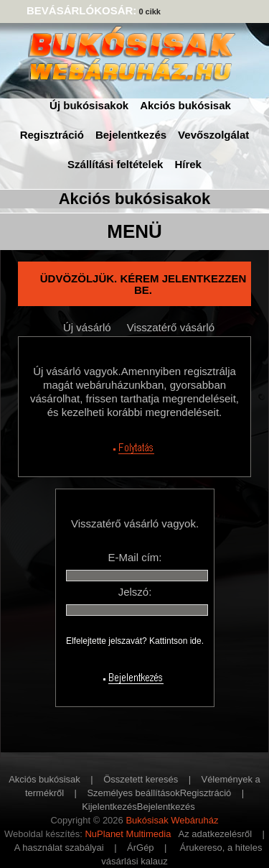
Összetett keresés (141, 779)
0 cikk (150, 11)
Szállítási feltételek (115, 164)
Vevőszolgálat (213, 135)
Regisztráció (52, 135)
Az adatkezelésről (216, 834)
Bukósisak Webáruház (172, 820)
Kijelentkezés (109, 807)
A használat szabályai (59, 848)
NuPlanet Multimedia (128, 834)
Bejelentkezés (131, 135)
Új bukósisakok (89, 105)
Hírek (188, 164)
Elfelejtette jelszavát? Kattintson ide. (135, 641)
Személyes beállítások (133, 793)
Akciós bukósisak (185, 105)
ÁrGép (141, 848)
